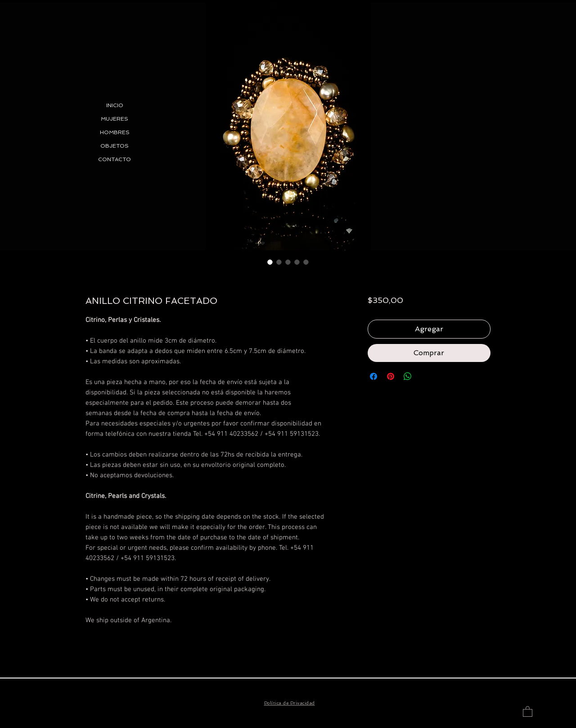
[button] (528, 711)
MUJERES (115, 119)
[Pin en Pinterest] (391, 376)
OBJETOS (115, 146)
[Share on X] (425, 376)
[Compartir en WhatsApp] (408, 376)
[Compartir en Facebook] (373, 376)
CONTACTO (115, 159)
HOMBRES (115, 132)
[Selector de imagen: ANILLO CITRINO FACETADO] (270, 262)
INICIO (115, 105)
